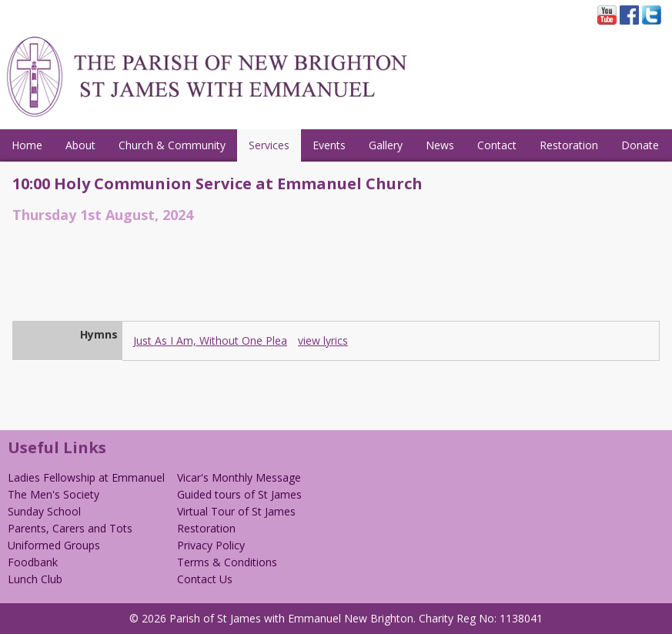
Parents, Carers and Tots (70, 528)
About (80, 145)
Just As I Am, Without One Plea (210, 340)
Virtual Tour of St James (236, 511)
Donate (640, 145)
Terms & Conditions (227, 562)
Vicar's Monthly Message (239, 477)
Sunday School (44, 511)
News (440, 145)
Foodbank (33, 562)
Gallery (386, 145)
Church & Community (172, 145)
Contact (497, 145)
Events (329, 145)
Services (269, 145)
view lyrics (323, 340)
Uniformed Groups (54, 545)
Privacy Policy (211, 545)
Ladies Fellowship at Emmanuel (86, 477)
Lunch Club (35, 579)
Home (27, 145)
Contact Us (205, 579)
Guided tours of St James (239, 494)
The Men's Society (53, 494)
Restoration (569, 145)
